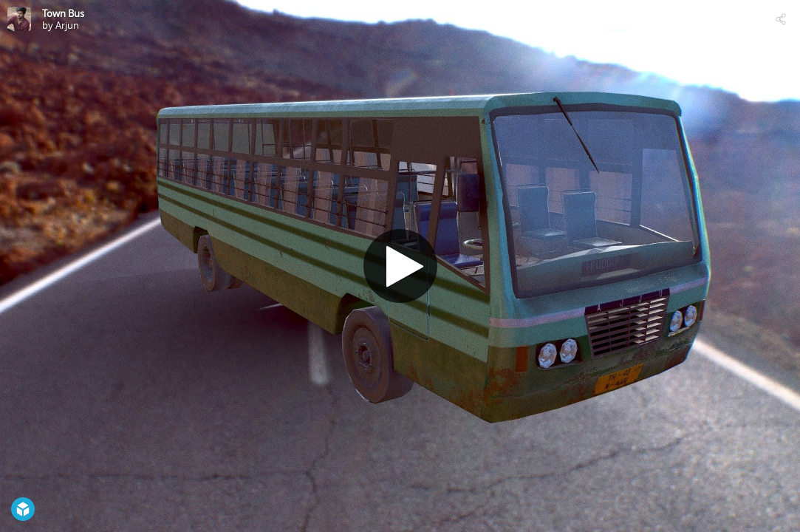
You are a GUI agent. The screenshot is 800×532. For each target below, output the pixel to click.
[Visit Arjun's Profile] (19, 19)
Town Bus (63, 13)
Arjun (67, 25)
